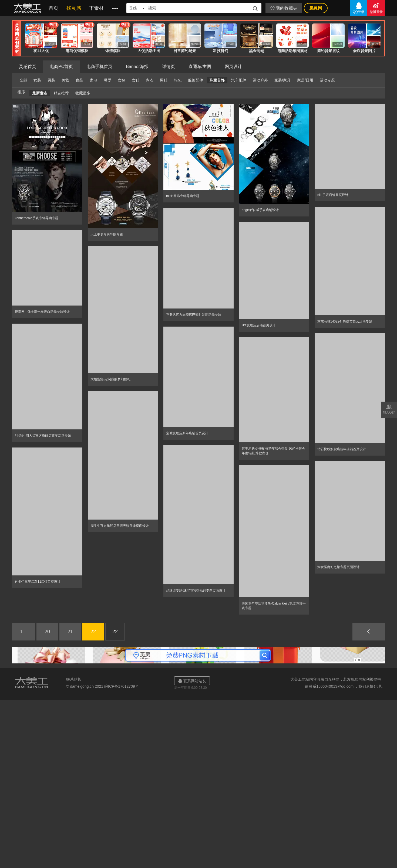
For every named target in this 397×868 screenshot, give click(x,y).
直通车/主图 (200, 67)
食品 (79, 80)
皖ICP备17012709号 (122, 686)
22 (93, 632)
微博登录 (376, 8)
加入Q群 (389, 409)
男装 (51, 80)
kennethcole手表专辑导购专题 (37, 218)
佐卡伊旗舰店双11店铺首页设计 (38, 582)
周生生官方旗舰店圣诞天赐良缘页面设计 (120, 526)
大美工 (28, 8)
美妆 (65, 80)
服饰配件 (196, 80)
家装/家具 (282, 80)
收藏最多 (83, 93)
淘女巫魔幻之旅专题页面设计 (338, 567)
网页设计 (233, 67)
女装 (37, 80)
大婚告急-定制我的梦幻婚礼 (110, 379)
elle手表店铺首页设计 (333, 195)
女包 (122, 80)
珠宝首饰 (217, 80)
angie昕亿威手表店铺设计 (260, 210)
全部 (23, 80)
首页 (53, 8)
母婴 (107, 80)
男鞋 (164, 80)
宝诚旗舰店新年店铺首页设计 (187, 433)
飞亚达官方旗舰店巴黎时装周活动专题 (194, 315)
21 (70, 632)
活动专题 (327, 80)
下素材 (96, 8)
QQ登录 (359, 8)
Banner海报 (137, 67)
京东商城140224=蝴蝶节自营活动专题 (345, 321)
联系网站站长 (192, 681)
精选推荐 (61, 93)
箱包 (178, 80)
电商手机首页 (99, 67)
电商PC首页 (61, 67)
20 (47, 632)
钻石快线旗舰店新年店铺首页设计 (342, 449)
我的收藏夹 (284, 8)
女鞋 (136, 80)
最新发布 (40, 93)
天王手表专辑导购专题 (107, 234)
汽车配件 (239, 80)
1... (24, 632)
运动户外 (260, 80)
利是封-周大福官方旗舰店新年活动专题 (43, 436)
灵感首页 (28, 67)
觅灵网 (316, 8)
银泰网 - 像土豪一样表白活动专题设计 (42, 312)
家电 (93, 80)
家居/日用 (305, 80)
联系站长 (74, 679)
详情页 (169, 67)
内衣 (150, 80)
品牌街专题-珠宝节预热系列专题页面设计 (196, 591)
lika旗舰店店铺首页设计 (259, 325)
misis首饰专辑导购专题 (183, 196)
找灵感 (74, 8)
